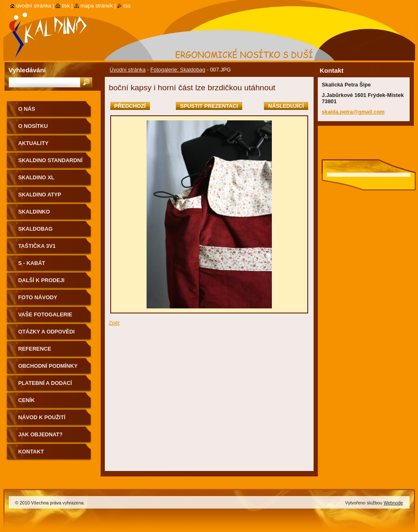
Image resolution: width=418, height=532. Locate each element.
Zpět (114, 323)
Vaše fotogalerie (46, 314)
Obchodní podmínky (48, 366)
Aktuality (34, 143)
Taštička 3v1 (37, 246)
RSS (127, 6)
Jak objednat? (41, 434)
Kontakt (31, 452)
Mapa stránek (97, 6)
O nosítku (33, 126)
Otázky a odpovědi (47, 332)
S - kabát (32, 263)
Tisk (66, 6)
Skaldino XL (37, 177)
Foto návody (38, 297)
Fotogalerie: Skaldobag (178, 70)
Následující (286, 106)
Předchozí (130, 106)
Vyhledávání (27, 70)
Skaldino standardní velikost (51, 163)
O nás (27, 109)
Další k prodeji (42, 280)
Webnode (393, 503)
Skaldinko (34, 212)
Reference (35, 349)
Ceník (27, 400)
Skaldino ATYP (40, 195)
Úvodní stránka (128, 70)
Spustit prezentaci (209, 106)
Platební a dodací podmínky (45, 386)
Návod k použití (42, 417)
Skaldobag (35, 229)
